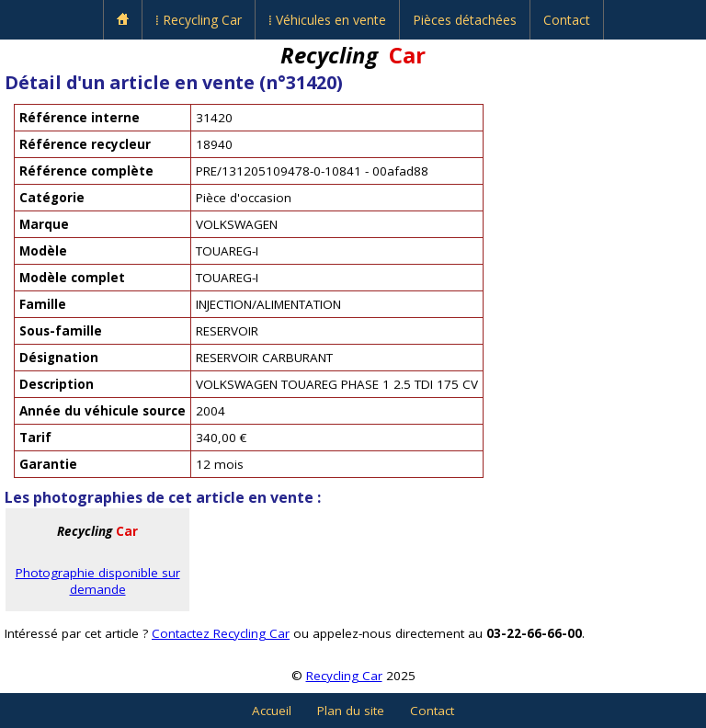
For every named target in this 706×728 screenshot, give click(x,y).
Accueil (272, 711)
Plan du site (351, 711)
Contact (567, 20)
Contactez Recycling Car (221, 633)
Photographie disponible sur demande (98, 581)
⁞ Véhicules (327, 20)
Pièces (465, 20)
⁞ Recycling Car (199, 20)
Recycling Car (344, 676)
